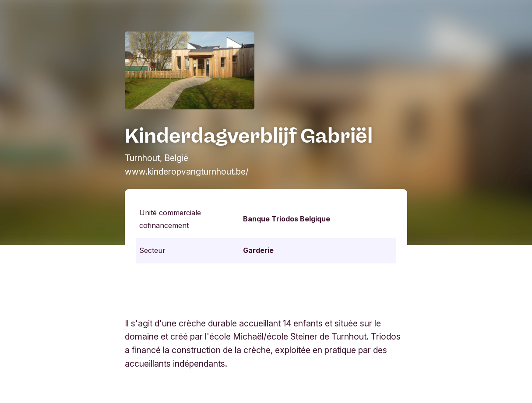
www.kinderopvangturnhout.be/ (187, 172)
